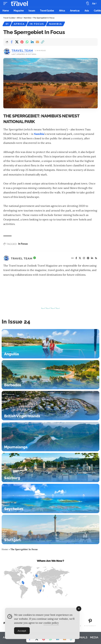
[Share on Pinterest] (22, 42)
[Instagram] (84, 258)
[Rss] (96, 258)
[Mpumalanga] (50, 437)
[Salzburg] (50, 468)
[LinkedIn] (92, 258)
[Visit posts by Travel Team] (6, 258)
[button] (6, 3)
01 (7, 24)
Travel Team (22, 51)
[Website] (73, 258)
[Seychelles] (50, 498)
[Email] (37, 42)
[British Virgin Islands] (50, 406)
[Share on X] (17, 42)
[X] (80, 258)
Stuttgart (12, 540)
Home (5, 549)
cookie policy (51, 625)
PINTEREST (90, 626)
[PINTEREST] (90, 621)
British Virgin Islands (22, 416)
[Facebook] (76, 258)
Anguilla (12, 354)
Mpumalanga (16, 447)
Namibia (55, 24)
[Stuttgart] (50, 529)
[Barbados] (50, 375)
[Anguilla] (50, 344)
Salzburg (12, 478)
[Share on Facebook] (12, 42)
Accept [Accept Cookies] (22, 633)
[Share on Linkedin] (32, 42)
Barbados (13, 385)
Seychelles (14, 509)
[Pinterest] (88, 258)
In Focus (37, 24)
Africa (19, 24)
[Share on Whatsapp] (27, 42)
